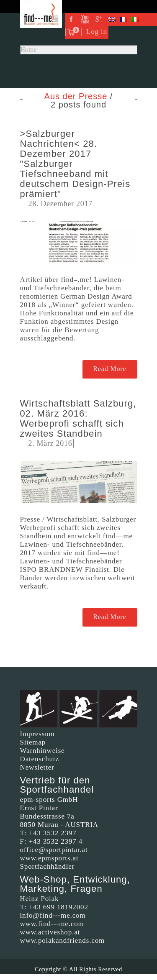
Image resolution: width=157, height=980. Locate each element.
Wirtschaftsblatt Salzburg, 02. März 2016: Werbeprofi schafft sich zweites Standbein (78, 418)
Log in (97, 32)
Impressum (37, 734)
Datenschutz (40, 759)
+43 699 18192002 (59, 907)
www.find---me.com (52, 924)
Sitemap (33, 742)
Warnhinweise (42, 751)
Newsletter (37, 767)
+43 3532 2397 (53, 833)
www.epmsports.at (49, 858)
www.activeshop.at (50, 932)
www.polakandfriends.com (63, 940)
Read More (109, 369)
